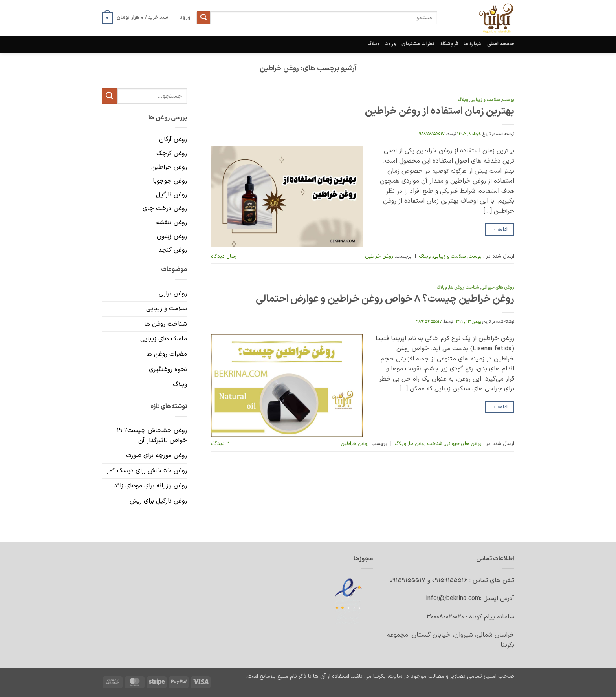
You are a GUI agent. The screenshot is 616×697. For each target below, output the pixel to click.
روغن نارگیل (171, 195)
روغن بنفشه (171, 223)
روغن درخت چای (165, 209)
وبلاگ (374, 44)
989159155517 (432, 134)
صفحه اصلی (501, 44)
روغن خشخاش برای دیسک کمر (147, 471)
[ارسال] (203, 18)
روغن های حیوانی (498, 288)
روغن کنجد (173, 250)
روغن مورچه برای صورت (157, 456)
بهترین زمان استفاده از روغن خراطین (440, 111)
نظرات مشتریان (418, 44)
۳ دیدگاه (220, 444)
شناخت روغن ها (464, 288)
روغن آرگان (173, 140)
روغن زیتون (172, 236)
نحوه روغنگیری (168, 370)
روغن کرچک (172, 154)
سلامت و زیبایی (485, 100)
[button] (135, 18)
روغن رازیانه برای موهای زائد (150, 486)
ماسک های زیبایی (164, 339)
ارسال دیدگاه (224, 256)
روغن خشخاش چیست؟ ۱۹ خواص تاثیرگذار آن (152, 435)
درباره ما (472, 44)
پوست (508, 100)
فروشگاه (449, 44)
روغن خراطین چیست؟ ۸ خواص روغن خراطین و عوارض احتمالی (385, 299)
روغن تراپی (173, 294)
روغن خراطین (379, 256)
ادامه (500, 230)
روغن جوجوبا (170, 181)
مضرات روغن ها (167, 354)
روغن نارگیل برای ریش (158, 501)
